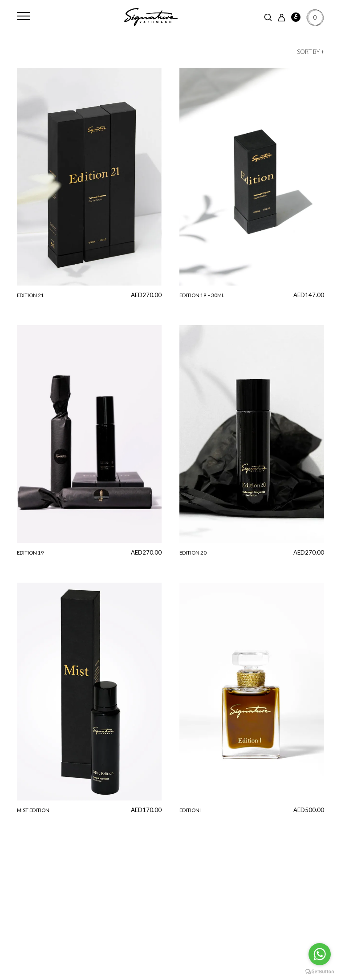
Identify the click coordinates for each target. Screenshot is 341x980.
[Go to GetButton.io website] (320, 971)
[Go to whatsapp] (320, 954)
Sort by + (311, 52)
